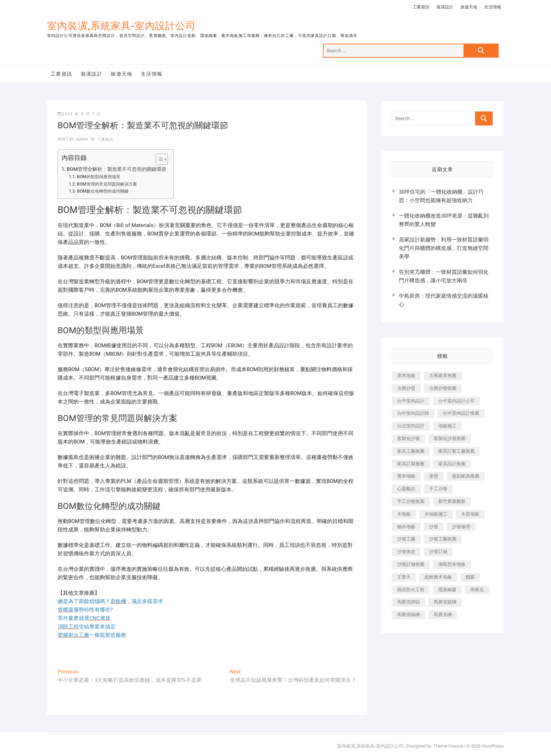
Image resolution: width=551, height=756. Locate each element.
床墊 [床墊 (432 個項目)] (434, 476)
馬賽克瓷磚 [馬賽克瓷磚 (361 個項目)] (445, 602)
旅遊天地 (469, 7)
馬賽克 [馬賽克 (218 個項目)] (477, 590)
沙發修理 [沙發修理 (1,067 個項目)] (461, 527)
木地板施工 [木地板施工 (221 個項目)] (436, 514)
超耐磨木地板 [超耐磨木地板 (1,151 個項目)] (438, 577)
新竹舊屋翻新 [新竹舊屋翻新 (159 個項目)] (452, 501)
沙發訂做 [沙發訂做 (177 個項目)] (438, 552)
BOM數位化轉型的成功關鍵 (103, 191)
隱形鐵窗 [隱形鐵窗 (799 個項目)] (447, 590)
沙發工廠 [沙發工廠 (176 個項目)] (406, 539)
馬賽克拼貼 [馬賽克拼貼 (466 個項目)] (409, 602)
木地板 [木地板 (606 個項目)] (404, 514)
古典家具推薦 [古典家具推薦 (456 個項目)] (443, 376)
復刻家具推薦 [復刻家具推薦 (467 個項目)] (466, 476)
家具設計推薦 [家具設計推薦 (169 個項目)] (452, 464)
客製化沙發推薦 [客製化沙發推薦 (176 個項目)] (450, 438)
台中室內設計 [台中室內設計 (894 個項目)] (411, 401)
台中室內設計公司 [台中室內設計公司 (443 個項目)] (456, 401)
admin (81, 139)
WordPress (493, 746)
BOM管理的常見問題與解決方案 (107, 184)
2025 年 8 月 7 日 (79, 114)
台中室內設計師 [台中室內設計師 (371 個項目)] (413, 413)
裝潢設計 (445, 7)
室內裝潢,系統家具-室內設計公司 (121, 26)
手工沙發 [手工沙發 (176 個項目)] (438, 489)
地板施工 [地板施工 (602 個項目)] (447, 426)
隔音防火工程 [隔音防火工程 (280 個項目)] (411, 590)
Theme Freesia (448, 746)
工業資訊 (421, 7)
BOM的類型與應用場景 (99, 177)
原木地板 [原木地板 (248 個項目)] (406, 376)
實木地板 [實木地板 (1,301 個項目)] (406, 476)
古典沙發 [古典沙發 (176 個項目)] (406, 388)
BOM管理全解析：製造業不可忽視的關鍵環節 (116, 169)
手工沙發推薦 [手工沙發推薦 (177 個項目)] (411, 501)
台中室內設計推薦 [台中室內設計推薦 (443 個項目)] (461, 413)
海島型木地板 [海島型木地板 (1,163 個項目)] (452, 564)
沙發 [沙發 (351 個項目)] (434, 527)
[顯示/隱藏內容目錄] (158, 159)
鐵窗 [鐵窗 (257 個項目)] (470, 577)
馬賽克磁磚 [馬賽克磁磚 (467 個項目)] (409, 615)
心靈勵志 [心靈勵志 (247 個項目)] (406, 489)
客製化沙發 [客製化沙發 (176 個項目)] (409, 438)
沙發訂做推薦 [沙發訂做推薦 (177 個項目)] (411, 564)
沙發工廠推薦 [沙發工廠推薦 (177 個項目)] (443, 539)
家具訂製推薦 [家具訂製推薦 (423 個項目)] (411, 464)
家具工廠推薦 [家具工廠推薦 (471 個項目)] (411, 451)
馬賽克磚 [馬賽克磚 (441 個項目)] (443, 615)
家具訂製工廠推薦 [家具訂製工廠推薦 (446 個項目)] (456, 451)
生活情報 (493, 7)
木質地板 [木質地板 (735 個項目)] (470, 514)
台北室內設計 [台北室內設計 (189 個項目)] (411, 426)
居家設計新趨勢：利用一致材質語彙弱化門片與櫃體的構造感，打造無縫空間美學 (444, 248)
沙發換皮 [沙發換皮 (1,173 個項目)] (406, 552)
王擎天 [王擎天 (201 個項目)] (404, 577)
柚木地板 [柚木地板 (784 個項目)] (406, 527)
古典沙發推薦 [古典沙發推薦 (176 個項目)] (443, 388)
